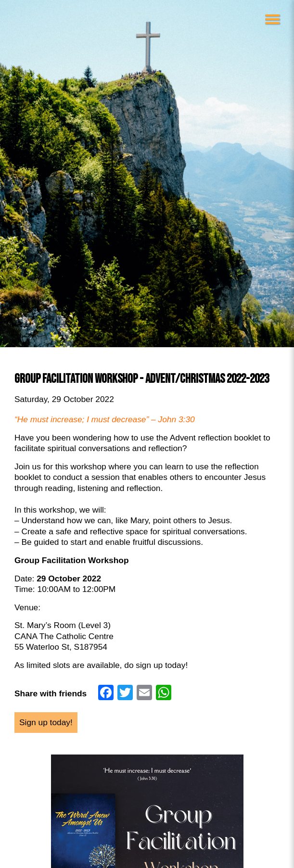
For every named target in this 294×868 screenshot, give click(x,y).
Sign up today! (46, 722)
